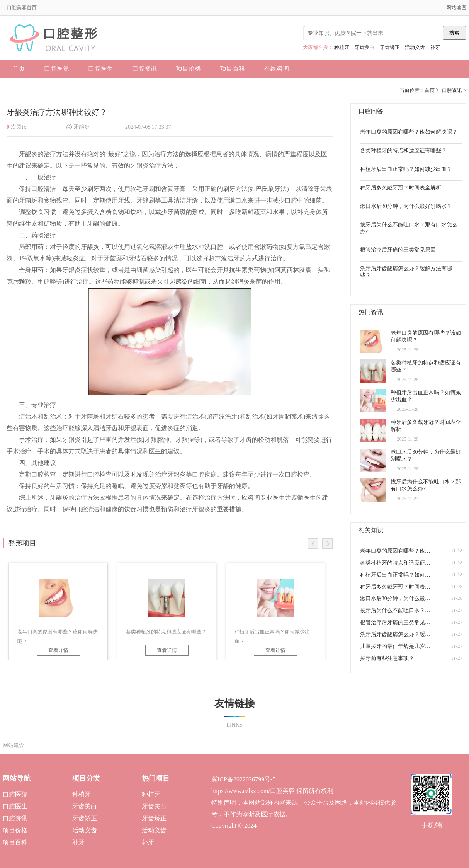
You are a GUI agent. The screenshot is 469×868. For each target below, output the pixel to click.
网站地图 (456, 8)
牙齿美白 (365, 47)
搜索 (454, 33)
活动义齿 (415, 47)
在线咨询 (277, 69)
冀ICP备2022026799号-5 (243, 779)
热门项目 (156, 778)
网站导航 (17, 778)
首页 (19, 69)
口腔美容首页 (22, 8)
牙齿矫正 (390, 47)
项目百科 (233, 69)
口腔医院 (56, 69)
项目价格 (189, 69)
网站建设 (14, 745)
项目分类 (86, 778)
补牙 (435, 47)
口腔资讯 (144, 69)
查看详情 (58, 650)
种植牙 (342, 47)
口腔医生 (100, 69)
